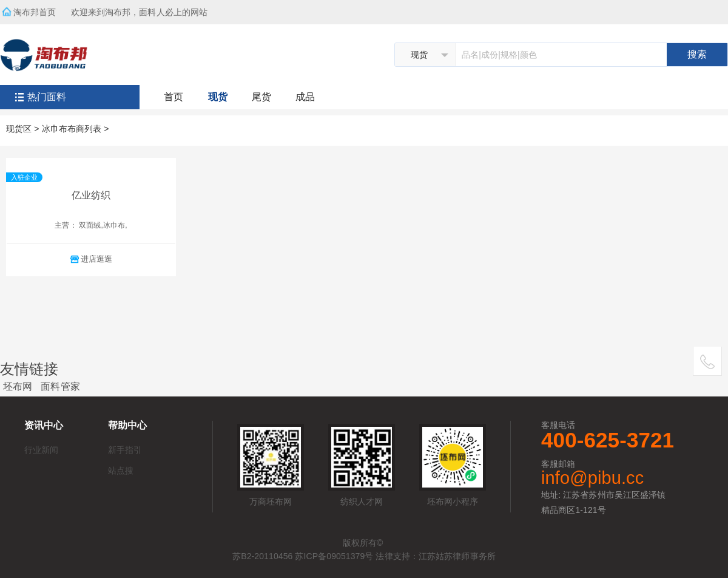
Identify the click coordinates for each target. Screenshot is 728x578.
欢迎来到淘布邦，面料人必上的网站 (143, 8)
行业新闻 (41, 450)
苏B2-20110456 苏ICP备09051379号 (303, 556)
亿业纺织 (91, 195)
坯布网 (18, 386)
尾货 (261, 97)
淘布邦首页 (35, 12)
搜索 (697, 54)
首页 (174, 97)
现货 (218, 97)
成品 (305, 97)
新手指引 (125, 450)
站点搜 (121, 471)
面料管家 (60, 386)
